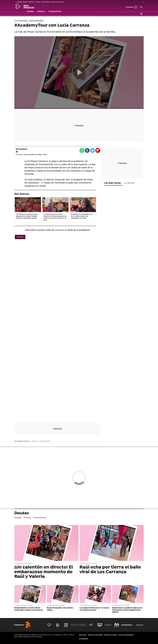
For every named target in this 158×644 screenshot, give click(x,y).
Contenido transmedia (23, 564)
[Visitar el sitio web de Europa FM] (108, 625)
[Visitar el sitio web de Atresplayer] (128, 625)
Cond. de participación (126, 635)
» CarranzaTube (44, 441)
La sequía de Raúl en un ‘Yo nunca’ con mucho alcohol (94, 609)
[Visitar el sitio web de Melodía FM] (117, 625)
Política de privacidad (95, 635)
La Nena (38, 2)
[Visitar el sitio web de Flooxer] (140, 625)
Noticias (41, 14)
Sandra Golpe (22, 2)
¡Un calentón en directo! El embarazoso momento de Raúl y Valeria (44, 572)
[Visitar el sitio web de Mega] (83, 625)
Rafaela (31, 2)
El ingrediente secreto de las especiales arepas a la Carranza (29, 609)
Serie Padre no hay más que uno (53, 2)
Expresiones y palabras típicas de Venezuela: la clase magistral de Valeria (127, 610)
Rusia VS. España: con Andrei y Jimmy (60, 609)
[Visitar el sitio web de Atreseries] (91, 625)
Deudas (30, 14)
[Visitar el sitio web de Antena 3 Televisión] (49, 625)
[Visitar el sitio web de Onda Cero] (100, 625)
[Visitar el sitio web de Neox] (66, 625)
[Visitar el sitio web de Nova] (75, 625)
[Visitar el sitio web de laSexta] (58, 625)
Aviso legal (83, 635)
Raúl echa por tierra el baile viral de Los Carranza (110, 570)
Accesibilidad (83, 639)
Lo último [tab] (129, 183)
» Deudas (34, 441)
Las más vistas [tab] (113, 183)
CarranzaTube (55, 14)
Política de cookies (110, 635)
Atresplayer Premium (22, 441)
